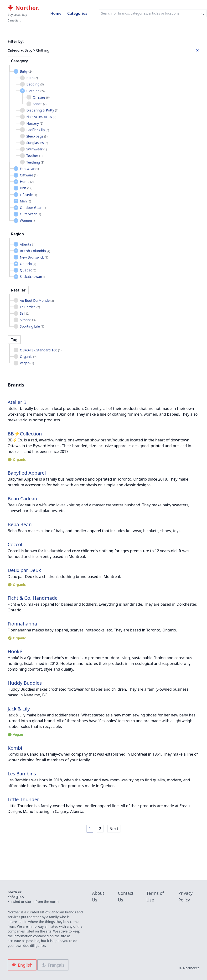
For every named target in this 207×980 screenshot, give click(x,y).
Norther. (23, 8)
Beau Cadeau (22, 499)
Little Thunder (23, 799)
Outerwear (30, 214)
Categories (77, 13)
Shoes (40, 104)
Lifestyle (28, 195)
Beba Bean (20, 524)
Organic (28, 357)
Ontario (28, 264)
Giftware (29, 175)
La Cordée (30, 307)
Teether (34, 156)
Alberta (28, 244)
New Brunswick (34, 257)
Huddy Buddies (25, 683)
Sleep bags (37, 136)
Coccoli (16, 544)
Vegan (27, 363)
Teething (35, 162)
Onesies (41, 97)
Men (25, 201)
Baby (27, 71)
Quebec (28, 270)
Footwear (29, 169)
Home (56, 13)
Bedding (35, 84)
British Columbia (35, 251)
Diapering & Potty (42, 110)
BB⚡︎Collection (25, 434)
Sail (25, 313)
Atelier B (17, 402)
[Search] (202, 13)
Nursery (35, 123)
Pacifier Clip (38, 130)
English (22, 965)
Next (114, 829)
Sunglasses (37, 143)
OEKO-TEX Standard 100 (41, 350)
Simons (28, 320)
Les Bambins (22, 774)
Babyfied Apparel (27, 473)
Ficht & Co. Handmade (33, 598)
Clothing (36, 91)
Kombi (15, 748)
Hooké (15, 651)
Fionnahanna (22, 624)
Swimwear (36, 149)
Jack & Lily (19, 709)
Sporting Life (32, 326)
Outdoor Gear (33, 208)
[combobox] (153, 13)
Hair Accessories (41, 117)
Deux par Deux (24, 570)
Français (53, 965)
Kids (26, 188)
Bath (32, 78)
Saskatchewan (33, 277)
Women (28, 220)
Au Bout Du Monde (37, 300)
